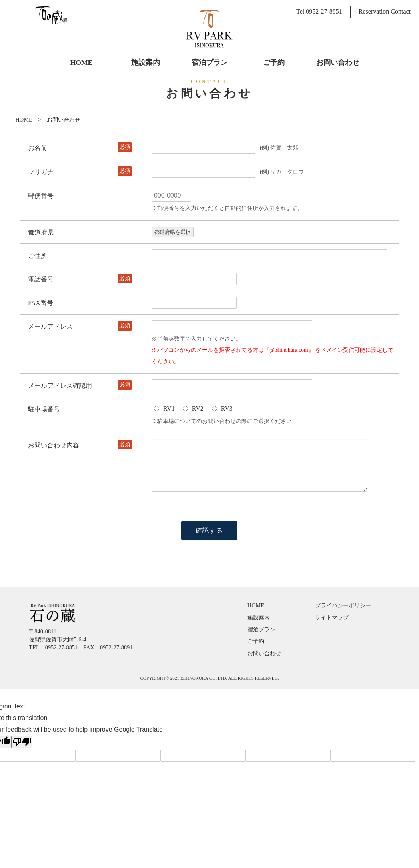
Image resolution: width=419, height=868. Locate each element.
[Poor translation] (22, 742)
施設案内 (259, 617)
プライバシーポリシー (343, 605)
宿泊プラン (261, 629)
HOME (24, 120)
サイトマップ (332, 617)
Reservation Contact (385, 11)
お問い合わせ (264, 653)
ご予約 (256, 641)
